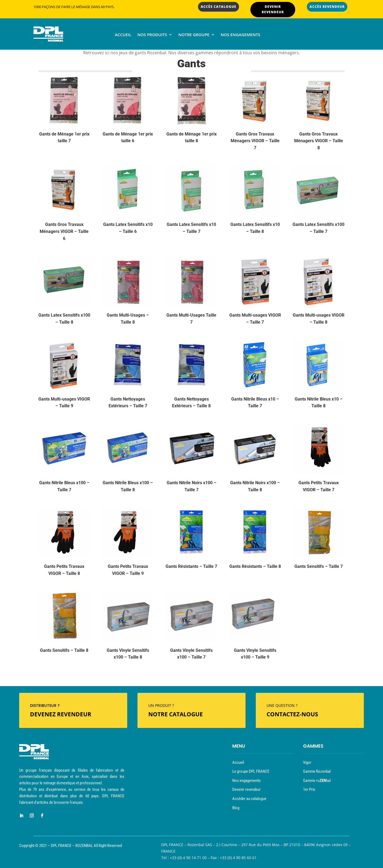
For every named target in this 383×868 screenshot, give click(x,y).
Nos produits (152, 35)
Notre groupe (194, 35)
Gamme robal (317, 781)
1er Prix (309, 789)
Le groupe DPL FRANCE (251, 771)
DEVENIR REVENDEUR (273, 9)
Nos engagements (241, 35)
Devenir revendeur (246, 789)
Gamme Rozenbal (317, 771)
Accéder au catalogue (249, 799)
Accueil (123, 35)
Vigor (307, 762)
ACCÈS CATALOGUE (219, 7)
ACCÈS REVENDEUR (327, 7)
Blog (236, 808)
